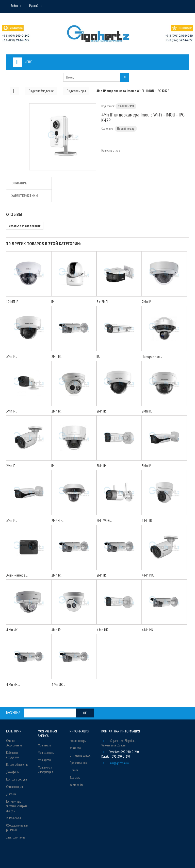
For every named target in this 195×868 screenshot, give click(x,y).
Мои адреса (45, 760)
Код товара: (108, 106)
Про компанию (78, 763)
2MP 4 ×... (58, 520)
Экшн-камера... (17, 575)
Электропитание (16, 837)
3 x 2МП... (103, 302)
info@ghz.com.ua (119, 763)
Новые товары (78, 741)
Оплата (74, 770)
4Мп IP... (57, 630)
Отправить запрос (80, 755)
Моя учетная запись (47, 733)
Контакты (75, 748)
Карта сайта (77, 785)
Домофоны (13, 772)
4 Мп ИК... (149, 575)
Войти (14, 6)
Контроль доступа (17, 779)
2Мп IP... (147, 302)
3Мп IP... (12, 356)
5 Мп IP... (148, 520)
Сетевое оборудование (14, 743)
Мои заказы (45, 745)
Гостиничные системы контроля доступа (17, 806)
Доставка (75, 778)
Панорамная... (152, 356)
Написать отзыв (111, 150)
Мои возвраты (46, 753)
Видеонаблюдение (17, 765)
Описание (19, 183)
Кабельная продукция (13, 755)
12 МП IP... (13, 302)
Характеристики (25, 196)
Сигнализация (14, 787)
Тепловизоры (13, 818)
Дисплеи (11, 794)
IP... (53, 302)
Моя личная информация (45, 770)
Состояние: (108, 129)
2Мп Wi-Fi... (104, 520)
